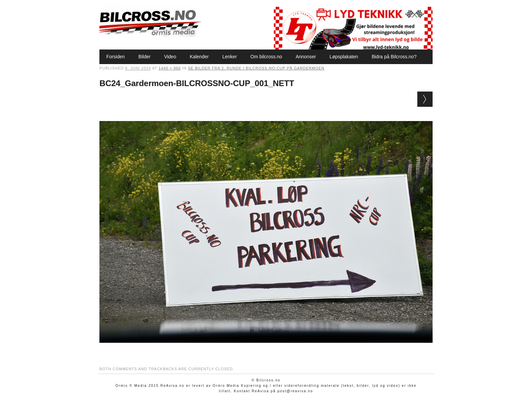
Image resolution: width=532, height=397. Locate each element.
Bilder (145, 57)
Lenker (230, 57)
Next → (425, 99)
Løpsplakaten (344, 57)
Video (170, 57)
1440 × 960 (170, 68)
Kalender (199, 57)
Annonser (306, 57)
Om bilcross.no (266, 57)
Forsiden (115, 57)
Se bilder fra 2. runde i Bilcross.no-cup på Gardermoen (256, 68)
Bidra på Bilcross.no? (394, 57)
